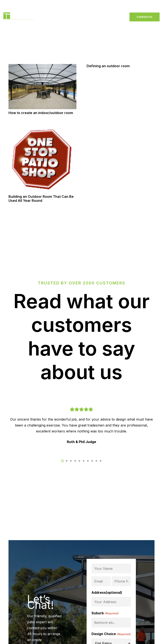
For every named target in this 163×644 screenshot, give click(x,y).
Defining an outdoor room (108, 66)
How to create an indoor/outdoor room (41, 113)
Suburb (105, 613)
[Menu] (119, 17)
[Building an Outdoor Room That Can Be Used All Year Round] (42, 128)
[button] (62, 461)
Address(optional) (107, 592)
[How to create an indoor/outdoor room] (42, 67)
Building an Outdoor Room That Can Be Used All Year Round (41, 199)
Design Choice (111, 634)
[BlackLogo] (18, 17)
